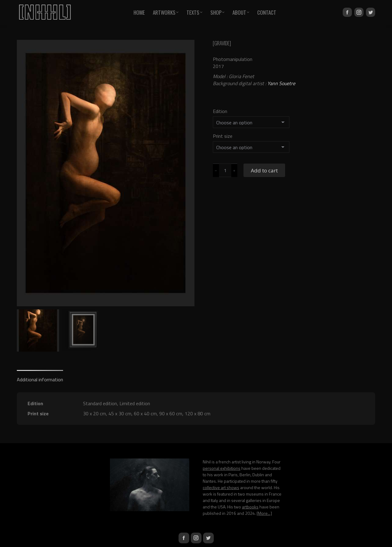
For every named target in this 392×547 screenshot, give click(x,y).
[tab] (40, 377)
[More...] (264, 513)
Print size (223, 136)
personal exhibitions (222, 468)
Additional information (40, 379)
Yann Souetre (281, 83)
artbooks (250, 507)
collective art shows (221, 487)
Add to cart (264, 170)
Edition (220, 111)
